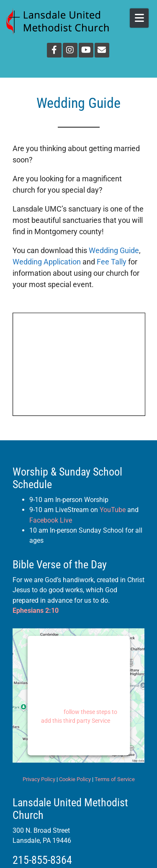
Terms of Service (115, 779)
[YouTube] (86, 50)
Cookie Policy (75, 779)
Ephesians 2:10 (36, 610)
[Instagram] (70, 50)
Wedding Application (47, 262)
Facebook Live (51, 520)
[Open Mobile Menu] (139, 18)
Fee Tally (112, 262)
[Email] (102, 50)
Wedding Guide (114, 250)
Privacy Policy (39, 779)
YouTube (113, 510)
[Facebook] (54, 50)
